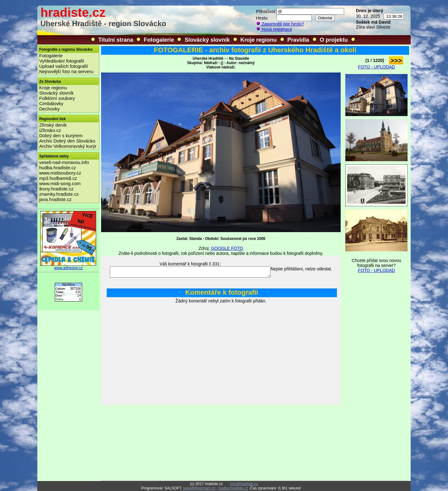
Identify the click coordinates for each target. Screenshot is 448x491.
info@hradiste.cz (244, 484)
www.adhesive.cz (68, 266)
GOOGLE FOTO (227, 248)
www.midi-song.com (60, 183)
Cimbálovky (51, 103)
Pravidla (298, 40)
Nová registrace (274, 29)
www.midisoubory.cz (60, 173)
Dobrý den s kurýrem (61, 136)
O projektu (334, 40)
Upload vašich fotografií (64, 66)
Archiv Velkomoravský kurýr (68, 146)
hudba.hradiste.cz (58, 168)
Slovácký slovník (207, 40)
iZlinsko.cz (50, 130)
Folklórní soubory (57, 98)
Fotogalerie (159, 40)
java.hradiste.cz (55, 199)
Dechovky (49, 109)
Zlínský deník (53, 125)
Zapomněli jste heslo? (280, 24)
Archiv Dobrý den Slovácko (67, 141)
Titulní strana (116, 40)
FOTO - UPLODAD (377, 67)
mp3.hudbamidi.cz (58, 178)
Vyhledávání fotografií (62, 61)
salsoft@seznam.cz (199, 488)
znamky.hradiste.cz (59, 194)
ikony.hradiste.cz (56, 189)
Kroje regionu (259, 40)
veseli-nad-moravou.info (64, 162)
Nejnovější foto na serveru (66, 71)
